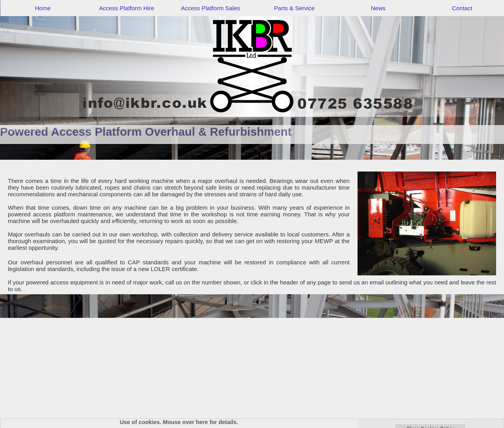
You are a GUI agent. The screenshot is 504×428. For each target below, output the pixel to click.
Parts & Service (294, 8)
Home (43, 8)
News (378, 8)
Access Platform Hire (126, 8)
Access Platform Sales (210, 8)
